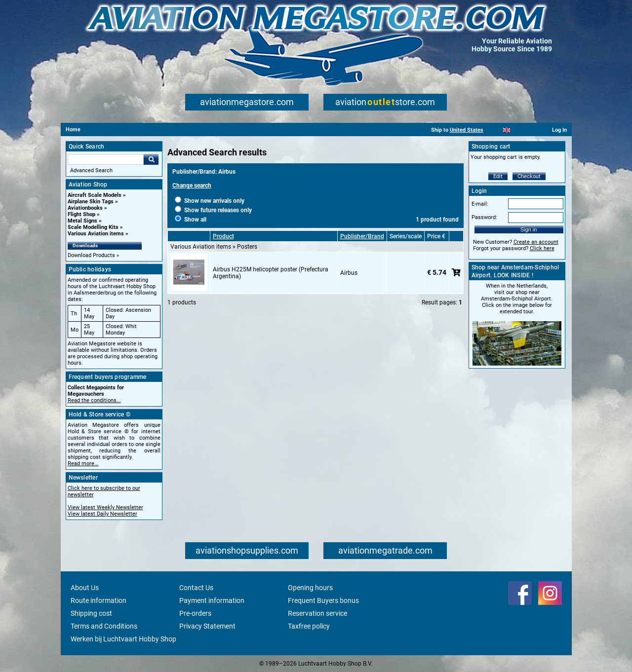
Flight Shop (81, 214)
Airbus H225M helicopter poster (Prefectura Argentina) (271, 273)
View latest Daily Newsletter (102, 514)
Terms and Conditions (104, 626)
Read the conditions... (94, 400)
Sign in (529, 229)
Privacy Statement (207, 626)
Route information (99, 600)
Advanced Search (91, 170)
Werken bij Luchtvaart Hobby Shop (123, 639)
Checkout (529, 176)
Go (151, 159)
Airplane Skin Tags (91, 202)
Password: (484, 217)
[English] (507, 130)
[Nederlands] (494, 130)
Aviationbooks (85, 208)
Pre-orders (195, 613)
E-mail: (480, 204)
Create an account (536, 242)
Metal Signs (82, 221)
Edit (498, 176)
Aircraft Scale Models (95, 195)
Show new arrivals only (210, 201)
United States (467, 130)
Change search (192, 186)
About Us (85, 588)
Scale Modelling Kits (93, 227)
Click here (542, 248)
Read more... (83, 464)
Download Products (91, 255)
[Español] (519, 130)
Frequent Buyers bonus (323, 600)
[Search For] (106, 159)
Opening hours (310, 588)
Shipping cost (91, 613)
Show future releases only (213, 210)
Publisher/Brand (362, 236)
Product (223, 236)
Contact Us (196, 588)
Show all (191, 220)
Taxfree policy (309, 626)
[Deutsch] (531, 130)
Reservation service (317, 613)
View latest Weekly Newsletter (105, 507)
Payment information (212, 600)
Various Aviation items (96, 234)
